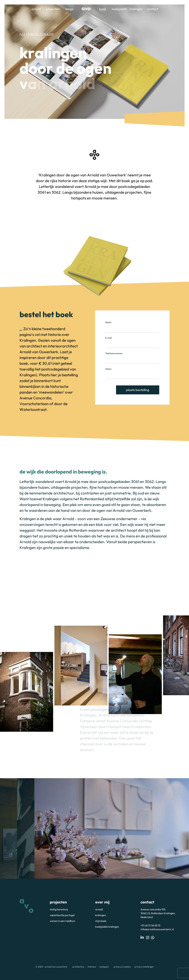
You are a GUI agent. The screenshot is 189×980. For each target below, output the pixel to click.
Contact (153, 9)
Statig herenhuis (59, 909)
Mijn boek (101, 921)
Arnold (36, 9)
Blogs (69, 9)
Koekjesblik (119, 9)
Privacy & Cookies (122, 967)
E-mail (109, 338)
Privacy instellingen (144, 967)
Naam (108, 322)
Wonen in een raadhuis (62, 921)
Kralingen (136, 9)
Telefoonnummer (114, 353)
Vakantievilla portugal (62, 915)
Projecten (53, 9)
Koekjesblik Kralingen (107, 927)
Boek (103, 9)
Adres (108, 369)
